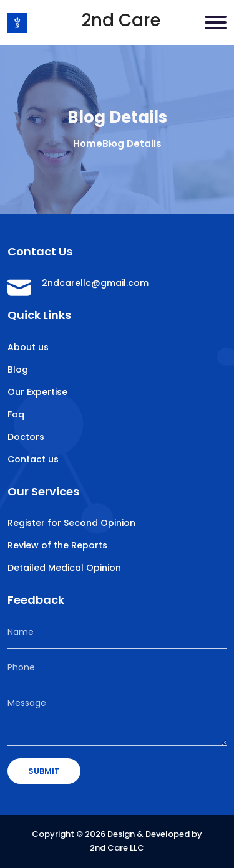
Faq (16, 414)
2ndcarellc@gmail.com (95, 283)
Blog (18, 370)
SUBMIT (44, 771)
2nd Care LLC (117, 848)
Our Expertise (37, 392)
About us (28, 347)
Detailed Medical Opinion (64, 568)
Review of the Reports (57, 545)
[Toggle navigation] (216, 22)
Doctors (26, 437)
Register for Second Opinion (71, 523)
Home (88, 144)
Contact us (33, 459)
